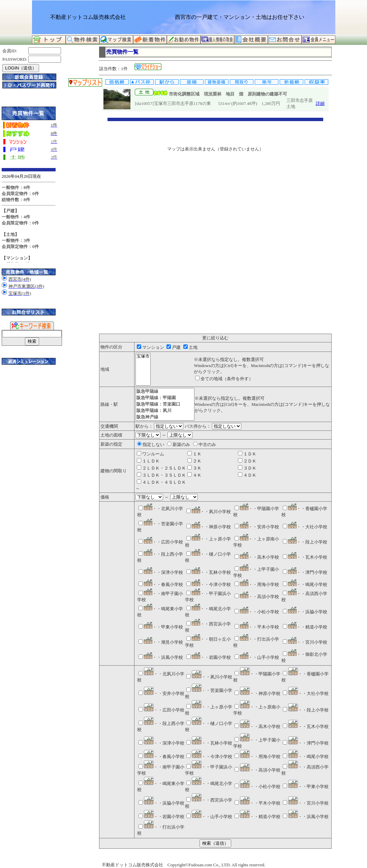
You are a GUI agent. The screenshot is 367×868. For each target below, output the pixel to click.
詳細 (320, 103)
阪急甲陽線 (165, 391)
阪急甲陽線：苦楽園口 (165, 404)
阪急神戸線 (165, 417)
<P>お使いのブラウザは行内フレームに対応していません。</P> (215, 226)
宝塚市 (143, 356)
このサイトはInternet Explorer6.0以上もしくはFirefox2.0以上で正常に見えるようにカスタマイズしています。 (29, 215)
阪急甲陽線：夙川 (165, 411)
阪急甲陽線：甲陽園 (165, 398)
